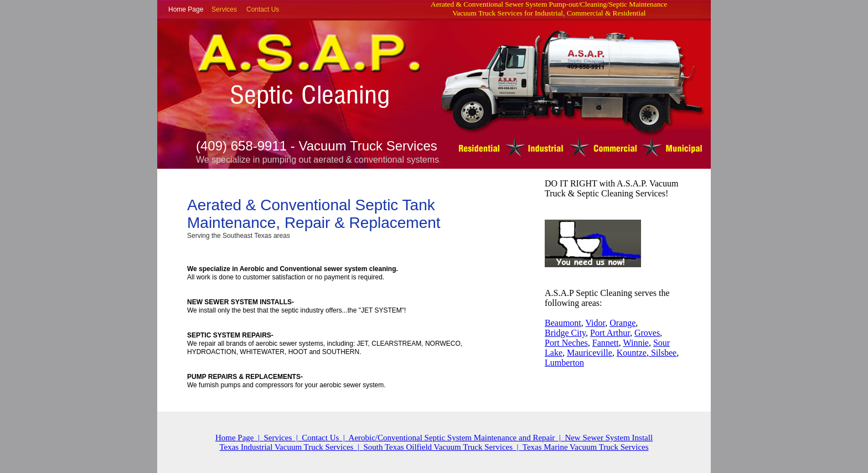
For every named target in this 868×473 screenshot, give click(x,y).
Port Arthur (610, 333)
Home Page (186, 9)
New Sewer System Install (609, 438)
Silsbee (663, 353)
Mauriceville (590, 353)
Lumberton (564, 363)
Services (224, 9)
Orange (622, 323)
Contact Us (263, 9)
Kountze (632, 353)
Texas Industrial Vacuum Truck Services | (291, 447)
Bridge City (565, 333)
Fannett (606, 343)
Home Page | (240, 438)
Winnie (635, 343)
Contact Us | (325, 438)
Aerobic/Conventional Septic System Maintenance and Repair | (457, 438)
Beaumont (563, 323)
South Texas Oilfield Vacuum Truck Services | (443, 447)
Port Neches (566, 343)
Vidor (595, 323)
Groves (647, 333)
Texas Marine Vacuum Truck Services (586, 447)
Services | (283, 438)
